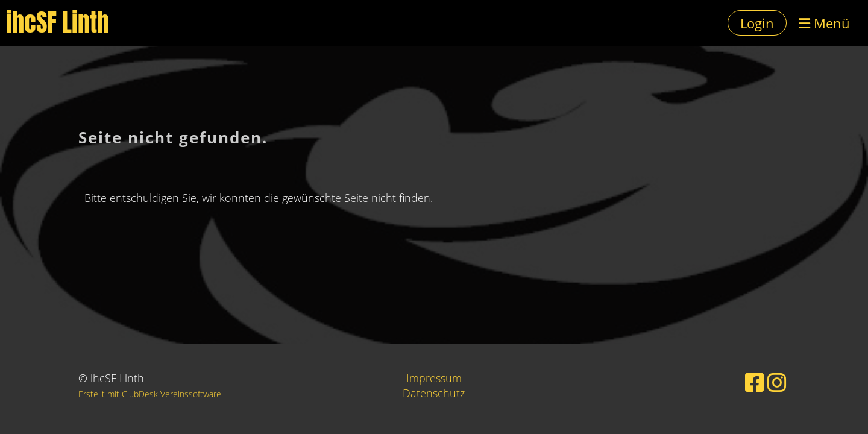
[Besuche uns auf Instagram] (777, 382)
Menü (824, 23)
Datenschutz (434, 393)
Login (757, 23)
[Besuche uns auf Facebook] (755, 382)
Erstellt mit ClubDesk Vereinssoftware (150, 394)
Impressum (434, 378)
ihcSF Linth (58, 23)
